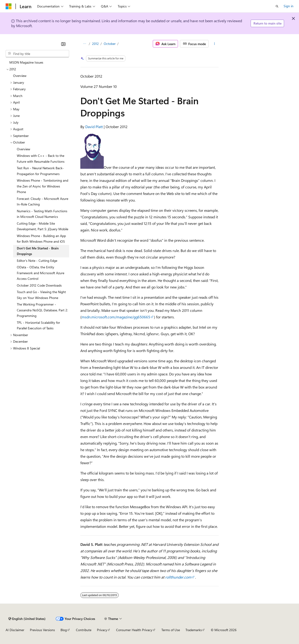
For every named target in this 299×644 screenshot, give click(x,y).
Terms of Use (171, 630)
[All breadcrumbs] (84, 44)
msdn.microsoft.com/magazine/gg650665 (116, 317)
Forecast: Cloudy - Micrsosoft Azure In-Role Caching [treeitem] (43, 201)
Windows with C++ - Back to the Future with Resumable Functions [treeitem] (41, 158)
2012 (95, 44)
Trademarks (194, 630)
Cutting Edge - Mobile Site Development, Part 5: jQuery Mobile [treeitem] (43, 226)
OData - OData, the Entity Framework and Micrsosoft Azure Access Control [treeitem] (41, 273)
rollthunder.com (178, 577)
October (110, 44)
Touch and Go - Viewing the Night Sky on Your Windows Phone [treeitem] (41, 295)
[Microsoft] (9, 6)
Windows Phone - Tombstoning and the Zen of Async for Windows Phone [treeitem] (43, 186)
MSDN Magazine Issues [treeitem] (26, 62)
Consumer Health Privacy (134, 630)
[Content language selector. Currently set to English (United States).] (27, 619)
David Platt (94, 127)
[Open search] (277, 6)
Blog (64, 630)
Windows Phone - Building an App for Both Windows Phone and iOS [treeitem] (41, 239)
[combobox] (37, 54)
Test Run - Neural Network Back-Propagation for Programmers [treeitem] (40, 171)
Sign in (288, 6)
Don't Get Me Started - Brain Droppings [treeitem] (38, 251)
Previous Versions (42, 630)
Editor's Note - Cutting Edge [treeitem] (37, 261)
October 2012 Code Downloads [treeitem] (39, 285)
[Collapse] (63, 44)
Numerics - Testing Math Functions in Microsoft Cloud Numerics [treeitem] (42, 214)
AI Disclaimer (15, 630)
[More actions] (215, 44)
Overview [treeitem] (20, 76)
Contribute (84, 630)
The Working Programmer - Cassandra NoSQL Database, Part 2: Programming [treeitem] (42, 310)
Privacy (102, 630)
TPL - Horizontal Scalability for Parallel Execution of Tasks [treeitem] (38, 325)
